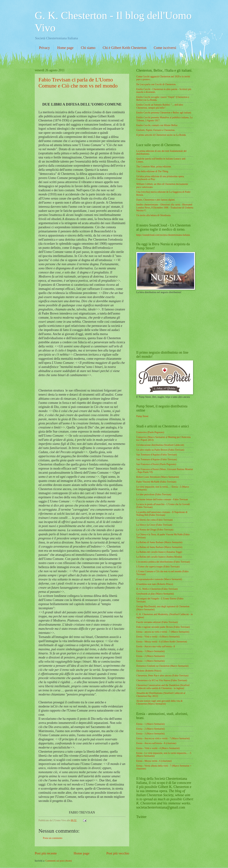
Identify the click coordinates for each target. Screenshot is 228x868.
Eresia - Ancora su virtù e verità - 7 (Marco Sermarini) (163, 738)
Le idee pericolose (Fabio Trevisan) (154, 494)
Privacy (44, 48)
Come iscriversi (165, 48)
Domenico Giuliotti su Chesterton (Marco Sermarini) (162, 666)
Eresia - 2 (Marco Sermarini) (150, 656)
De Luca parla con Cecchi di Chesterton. (156, 84)
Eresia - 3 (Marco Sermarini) (150, 651)
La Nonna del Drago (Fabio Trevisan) (155, 530)
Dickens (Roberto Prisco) (149, 671)
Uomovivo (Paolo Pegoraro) (150, 432)
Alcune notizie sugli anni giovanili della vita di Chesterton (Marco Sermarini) (159, 702)
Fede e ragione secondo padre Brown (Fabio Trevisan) (163, 627)
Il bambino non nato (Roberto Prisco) (155, 584)
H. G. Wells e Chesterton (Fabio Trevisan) (157, 589)
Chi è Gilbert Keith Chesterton (125, 48)
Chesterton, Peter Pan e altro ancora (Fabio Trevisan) (162, 676)
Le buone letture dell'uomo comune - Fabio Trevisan (162, 499)
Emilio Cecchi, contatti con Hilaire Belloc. (157, 125)
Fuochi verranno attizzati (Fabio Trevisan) (157, 622)
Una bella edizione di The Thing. (152, 171)
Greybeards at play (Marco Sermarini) (155, 594)
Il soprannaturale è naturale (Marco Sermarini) (159, 579)
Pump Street (142, 416)
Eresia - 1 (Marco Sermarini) (150, 661)
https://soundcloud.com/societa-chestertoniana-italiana (163, 235)
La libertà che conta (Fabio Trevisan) (154, 520)
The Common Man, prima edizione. (154, 167)
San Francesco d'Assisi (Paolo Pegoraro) (156, 464)
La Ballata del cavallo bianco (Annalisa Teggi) (159, 552)
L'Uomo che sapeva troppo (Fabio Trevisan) (158, 567)
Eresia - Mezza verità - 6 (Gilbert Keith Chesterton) (162, 642)
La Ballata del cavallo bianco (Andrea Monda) (159, 557)
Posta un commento (53, 838)
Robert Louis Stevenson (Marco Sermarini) (158, 477)
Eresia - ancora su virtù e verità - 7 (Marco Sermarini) (163, 632)
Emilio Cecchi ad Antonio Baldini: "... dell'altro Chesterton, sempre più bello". (160, 106)
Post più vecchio (118, 853)
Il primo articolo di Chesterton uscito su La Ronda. (161, 135)
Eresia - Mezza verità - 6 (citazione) (154, 761)
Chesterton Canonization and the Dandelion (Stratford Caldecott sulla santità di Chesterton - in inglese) (163, 687)
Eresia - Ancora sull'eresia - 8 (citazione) (156, 743)
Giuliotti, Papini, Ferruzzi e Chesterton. (156, 130)
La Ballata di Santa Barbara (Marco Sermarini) (159, 542)
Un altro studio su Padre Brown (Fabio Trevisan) (160, 450)
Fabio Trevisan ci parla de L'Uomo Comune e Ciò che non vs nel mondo (78, 83)
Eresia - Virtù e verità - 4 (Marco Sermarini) (158, 637)
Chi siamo (88, 48)
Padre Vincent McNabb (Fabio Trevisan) (156, 482)
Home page (65, 48)
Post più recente (46, 853)
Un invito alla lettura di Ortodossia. (154, 215)
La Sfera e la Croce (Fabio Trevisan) (154, 525)
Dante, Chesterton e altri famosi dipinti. (156, 200)
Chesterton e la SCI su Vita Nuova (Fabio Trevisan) (162, 680)
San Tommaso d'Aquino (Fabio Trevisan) (156, 455)
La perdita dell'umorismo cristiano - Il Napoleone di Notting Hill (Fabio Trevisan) (162, 514)
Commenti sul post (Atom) (59, 861)
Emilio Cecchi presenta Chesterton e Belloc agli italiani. (164, 113)
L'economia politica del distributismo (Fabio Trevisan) (163, 562)
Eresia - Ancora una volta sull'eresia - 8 (156, 646)
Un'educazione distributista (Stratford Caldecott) (160, 445)
